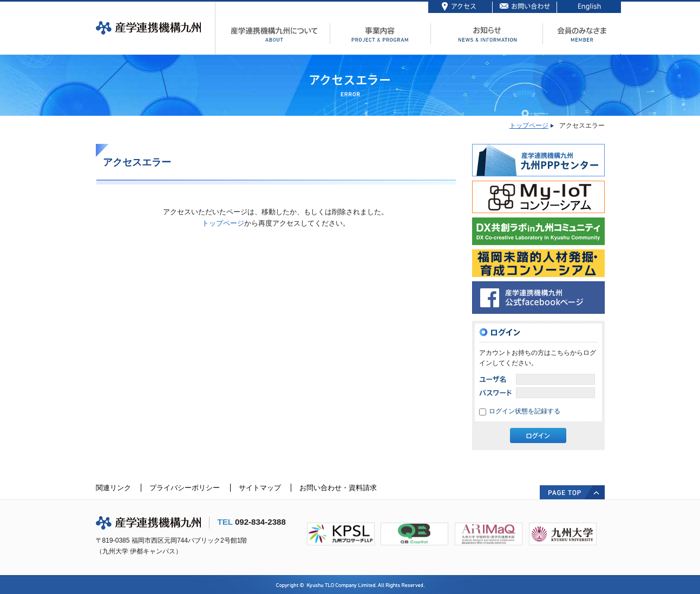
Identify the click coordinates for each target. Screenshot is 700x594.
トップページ (529, 126)
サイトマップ (260, 488)
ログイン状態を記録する (525, 411)
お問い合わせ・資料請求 (338, 488)
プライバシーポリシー (185, 488)
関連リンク (113, 488)
